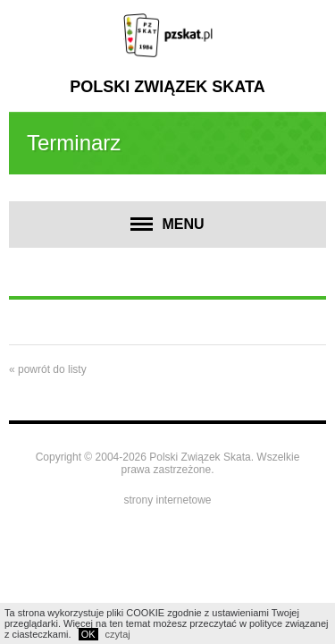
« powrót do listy (48, 369)
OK (88, 634)
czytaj (118, 634)
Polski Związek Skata (167, 87)
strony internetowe (167, 500)
